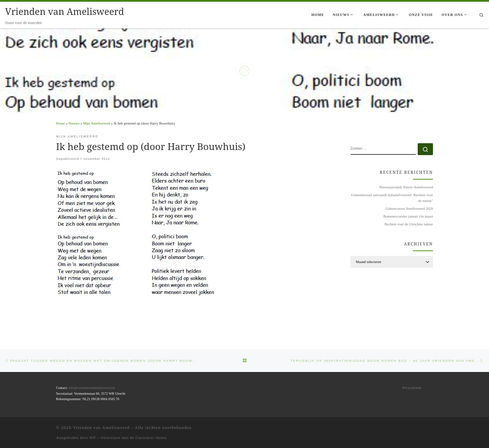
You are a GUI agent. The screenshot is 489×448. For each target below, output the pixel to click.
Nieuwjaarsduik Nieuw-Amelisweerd (406, 187)
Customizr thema (151, 437)
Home (60, 123)
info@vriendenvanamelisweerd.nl (92, 388)
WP (92, 437)
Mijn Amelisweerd (97, 123)
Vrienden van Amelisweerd (101, 427)
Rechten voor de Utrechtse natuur (409, 224)
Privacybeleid (412, 388)
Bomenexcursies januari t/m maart (408, 216)
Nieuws (74, 123)
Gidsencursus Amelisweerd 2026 (409, 209)
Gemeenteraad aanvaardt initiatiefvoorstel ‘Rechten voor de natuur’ (392, 198)
